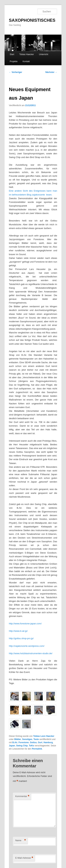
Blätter (18, 739)
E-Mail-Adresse (24, 858)
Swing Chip (22, 746)
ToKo (32, 746)
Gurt (40, 742)
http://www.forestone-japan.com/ (25, 624)
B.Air (15, 742)
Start (12, 54)
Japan (12, 746)
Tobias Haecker (27, 54)
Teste (36, 739)
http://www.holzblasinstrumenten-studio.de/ (31, 653)
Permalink (37, 749)
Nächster (51, 72)
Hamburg (48, 742)
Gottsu (33, 742)
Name (21, 841)
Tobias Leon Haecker (44, 736)
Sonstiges (27, 739)
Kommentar (22, 796)
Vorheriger (16, 72)
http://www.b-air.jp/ (18, 631)
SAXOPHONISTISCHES (32, 20)
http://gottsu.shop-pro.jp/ (21, 638)
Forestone (24, 742)
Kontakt (26, 61)
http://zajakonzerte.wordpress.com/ (27, 646)
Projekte (14, 61)
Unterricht (44, 54)
